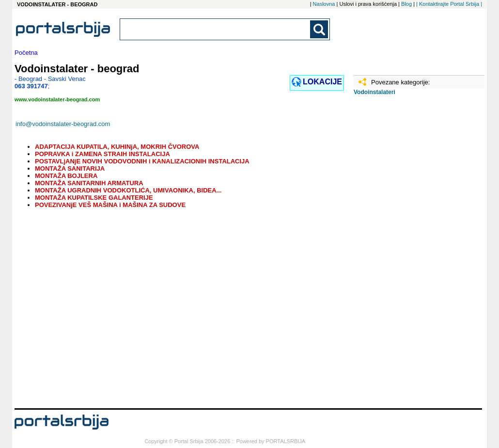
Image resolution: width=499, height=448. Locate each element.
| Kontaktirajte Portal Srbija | (449, 4)
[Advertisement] (402, 256)
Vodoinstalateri (374, 92)
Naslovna (324, 4)
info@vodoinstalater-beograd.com (63, 124)
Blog (406, 4)
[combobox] (216, 29)
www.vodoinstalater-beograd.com (57, 99)
